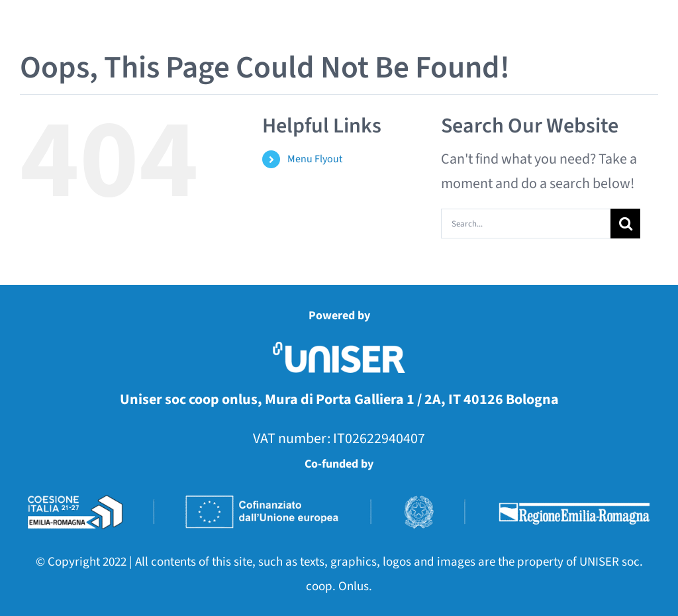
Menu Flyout (315, 159)
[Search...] (526, 224)
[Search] (625, 224)
